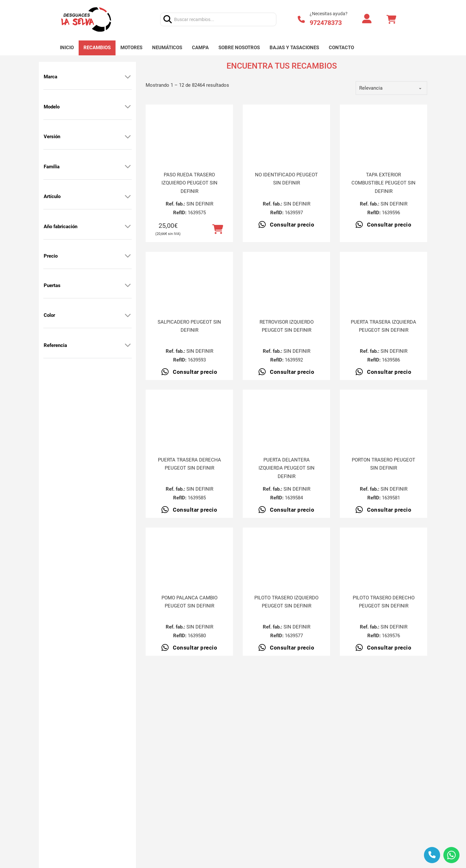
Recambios (97, 48)
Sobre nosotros (239, 48)
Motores (131, 48)
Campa (200, 48)
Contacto (341, 48)
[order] (391, 88)
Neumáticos (167, 48)
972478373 (326, 23)
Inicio (67, 48)
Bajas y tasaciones (294, 48)
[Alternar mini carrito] (391, 20)
